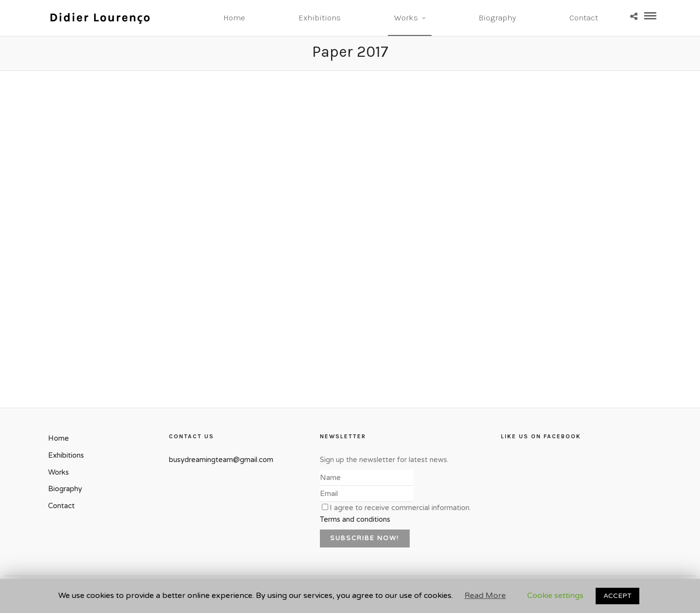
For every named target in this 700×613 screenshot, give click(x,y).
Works (406, 17)
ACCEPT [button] (617, 596)
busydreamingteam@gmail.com (221, 460)
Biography (497, 17)
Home (234, 17)
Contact (584, 17)
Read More (485, 596)
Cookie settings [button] (555, 596)
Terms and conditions (355, 519)
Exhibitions (320, 17)
